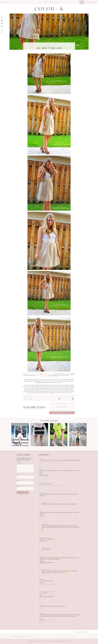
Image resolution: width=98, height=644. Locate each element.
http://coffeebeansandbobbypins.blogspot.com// (51, 486)
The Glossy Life (43, 517)
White (26, 399)
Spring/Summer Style (49, 45)
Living (46, 2)
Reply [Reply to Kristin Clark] (43, 506)
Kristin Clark (45, 503)
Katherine (42, 580)
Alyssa (41, 511)
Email (19, 481)
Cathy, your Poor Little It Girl (48, 592)
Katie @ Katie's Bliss (45, 538)
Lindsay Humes (66, 641)
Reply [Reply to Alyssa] (41, 519)
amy (41, 483)
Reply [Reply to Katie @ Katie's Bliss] (41, 543)
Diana (41, 459)
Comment (20, 464)
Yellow (31, 399)
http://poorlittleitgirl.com (46, 598)
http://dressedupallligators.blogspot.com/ (50, 462)
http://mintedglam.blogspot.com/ (48, 585)
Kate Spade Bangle (54, 377)
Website (19, 486)
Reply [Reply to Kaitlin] (41, 608)
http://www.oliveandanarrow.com (48, 621)
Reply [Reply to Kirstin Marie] (41, 497)
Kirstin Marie (43, 493)
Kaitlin (41, 605)
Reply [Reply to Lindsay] (41, 564)
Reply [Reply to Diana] (41, 464)
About (40, 641)
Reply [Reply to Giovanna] (41, 623)
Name (19, 475)
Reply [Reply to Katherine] (41, 586)
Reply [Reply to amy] (41, 477)
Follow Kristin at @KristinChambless (21, 636)
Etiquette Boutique (33, 374)
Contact (53, 641)
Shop (44, 641)
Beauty (57, 2)
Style (41, 2)
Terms (48, 641)
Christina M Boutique (43, 375)
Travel (51, 2)
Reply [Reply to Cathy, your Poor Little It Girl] (41, 600)
